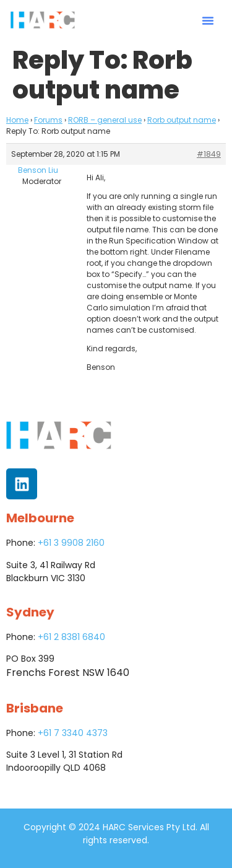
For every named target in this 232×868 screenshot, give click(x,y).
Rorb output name (182, 120)
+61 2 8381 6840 (71, 637)
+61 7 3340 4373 (73, 733)
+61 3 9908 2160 (71, 543)
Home (17, 120)
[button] (208, 20)
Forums (48, 120)
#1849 (209, 154)
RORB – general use (105, 120)
